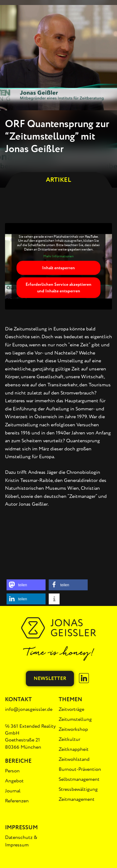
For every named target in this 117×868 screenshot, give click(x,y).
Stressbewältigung (78, 789)
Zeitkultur (69, 739)
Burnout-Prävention (80, 769)
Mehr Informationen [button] (58, 256)
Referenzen (17, 801)
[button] (26, 585)
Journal (13, 791)
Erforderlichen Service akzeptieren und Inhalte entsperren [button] (58, 288)
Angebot (14, 781)
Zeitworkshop (73, 729)
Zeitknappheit (74, 749)
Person (12, 771)
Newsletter (50, 678)
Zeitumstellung (75, 719)
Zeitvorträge (71, 709)
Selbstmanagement (79, 779)
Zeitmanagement (77, 799)
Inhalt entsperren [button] (58, 268)
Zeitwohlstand (74, 759)
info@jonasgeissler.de (29, 709)
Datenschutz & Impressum (21, 841)
